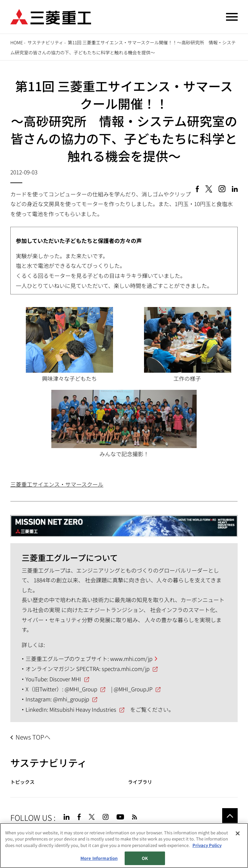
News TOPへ (33, 737)
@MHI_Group (81, 689)
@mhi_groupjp (71, 699)
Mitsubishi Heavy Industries (83, 709)
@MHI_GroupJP (133, 689)
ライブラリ (140, 782)
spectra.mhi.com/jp (126, 669)
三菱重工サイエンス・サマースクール (57, 484)
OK (145, 858)
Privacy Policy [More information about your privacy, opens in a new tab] (207, 845)
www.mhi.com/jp (131, 659)
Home (17, 42)
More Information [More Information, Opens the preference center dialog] (99, 858)
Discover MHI (65, 679)
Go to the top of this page (230, 816)
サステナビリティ (45, 42)
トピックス (22, 782)
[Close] (238, 833)
